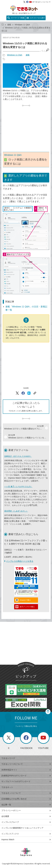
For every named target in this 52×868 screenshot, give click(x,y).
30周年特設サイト (26, 770)
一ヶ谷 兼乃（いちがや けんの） (18, 486)
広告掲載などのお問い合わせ (26, 799)
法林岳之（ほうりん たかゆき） (18, 456)
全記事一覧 (26, 805)
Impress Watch (26, 840)
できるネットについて (42, 2)
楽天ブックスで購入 (27, 607)
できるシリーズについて (26, 764)
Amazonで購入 (25, 600)
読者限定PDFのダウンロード (26, 776)
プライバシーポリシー (26, 810)
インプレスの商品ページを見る (19, 561)
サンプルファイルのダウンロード (26, 781)
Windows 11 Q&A (22, 25)
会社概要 (26, 816)
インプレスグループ (26, 822)
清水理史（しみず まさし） (16, 511)
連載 (9, 25)
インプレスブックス (26, 834)
